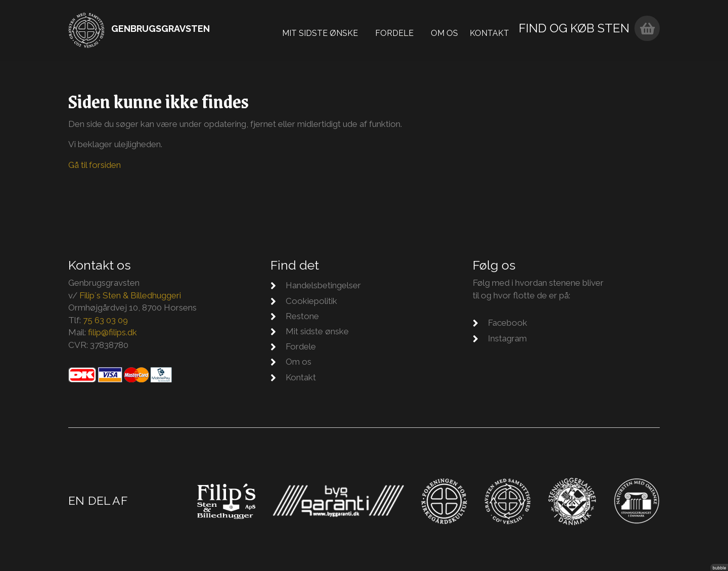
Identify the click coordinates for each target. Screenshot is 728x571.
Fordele (401, 30)
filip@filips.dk (112, 332)
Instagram (507, 338)
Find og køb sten (581, 29)
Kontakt (496, 30)
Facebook (508, 323)
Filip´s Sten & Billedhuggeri (130, 295)
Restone (302, 316)
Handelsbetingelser (323, 285)
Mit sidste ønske (327, 30)
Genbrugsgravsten (161, 29)
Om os (451, 30)
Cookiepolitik (311, 301)
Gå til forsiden (95, 165)
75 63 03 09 (105, 320)
